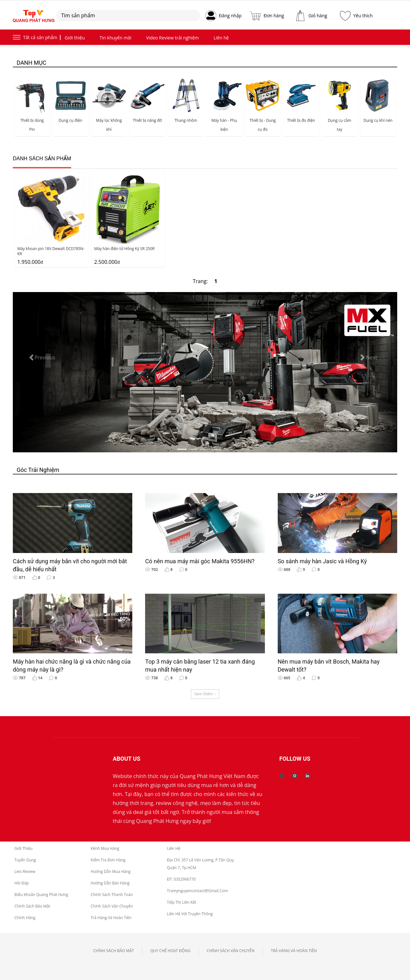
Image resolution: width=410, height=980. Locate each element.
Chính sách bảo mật (32, 906)
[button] (42, 357)
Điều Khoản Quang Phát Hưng (41, 895)
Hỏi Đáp (22, 883)
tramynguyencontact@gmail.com (197, 891)
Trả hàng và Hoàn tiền (111, 918)
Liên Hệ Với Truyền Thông (190, 914)
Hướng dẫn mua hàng (111, 871)
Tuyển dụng (25, 860)
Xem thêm (205, 694)
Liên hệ (174, 848)
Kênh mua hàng (105, 848)
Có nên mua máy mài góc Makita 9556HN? (200, 561)
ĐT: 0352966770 (181, 879)
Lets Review (25, 871)
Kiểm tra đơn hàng (108, 860)
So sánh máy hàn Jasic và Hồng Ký (322, 561)
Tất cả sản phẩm (40, 37)
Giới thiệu (23, 848)
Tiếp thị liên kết (182, 902)
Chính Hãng (25, 918)
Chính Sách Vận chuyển (112, 906)
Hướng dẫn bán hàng (110, 883)
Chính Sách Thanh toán (112, 895)
